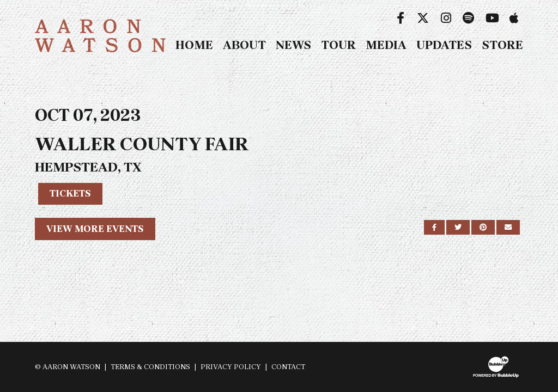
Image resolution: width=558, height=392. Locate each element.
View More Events (95, 229)
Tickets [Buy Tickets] (70, 193)
